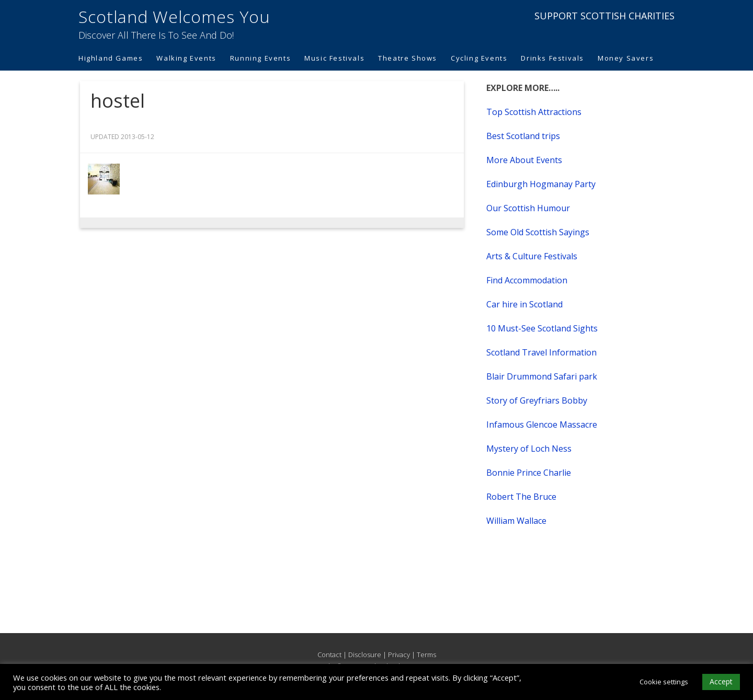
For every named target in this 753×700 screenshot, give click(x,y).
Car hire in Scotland (524, 304)
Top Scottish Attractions (534, 112)
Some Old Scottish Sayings (538, 232)
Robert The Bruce (521, 497)
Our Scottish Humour (528, 208)
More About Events (524, 160)
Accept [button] (721, 681)
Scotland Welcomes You (174, 16)
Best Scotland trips (523, 136)
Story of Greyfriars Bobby (537, 400)
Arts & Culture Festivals (532, 256)
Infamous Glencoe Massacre (542, 424)
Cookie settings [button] (664, 682)
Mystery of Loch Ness (529, 449)
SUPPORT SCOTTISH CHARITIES (604, 16)
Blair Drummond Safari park (542, 376)
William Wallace (516, 521)
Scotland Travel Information (541, 352)
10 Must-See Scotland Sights (542, 328)
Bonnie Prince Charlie (529, 473)
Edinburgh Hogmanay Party (541, 184)
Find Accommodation (527, 280)
